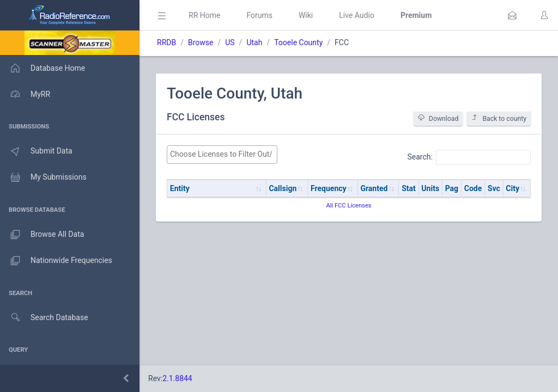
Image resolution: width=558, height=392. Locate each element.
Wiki (306, 15)
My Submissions (43, 177)
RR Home (204, 15)
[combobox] (222, 155)
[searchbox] (222, 154)
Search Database (44, 318)
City (512, 188)
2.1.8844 (177, 378)
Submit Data (36, 151)
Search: (469, 157)
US (230, 42)
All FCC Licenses (348, 206)
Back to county (499, 118)
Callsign (283, 188)
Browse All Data (42, 235)
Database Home (43, 68)
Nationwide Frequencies (56, 261)
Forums (259, 15)
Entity (180, 188)
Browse (201, 42)
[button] (512, 15)
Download (438, 118)
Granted (374, 188)
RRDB (166, 42)
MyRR (25, 94)
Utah (254, 42)
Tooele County (298, 42)
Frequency (329, 188)
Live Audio (357, 15)
